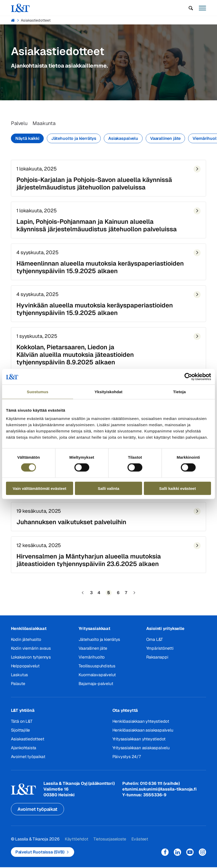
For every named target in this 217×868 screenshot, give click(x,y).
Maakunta (45, 124)
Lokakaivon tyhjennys (31, 660)
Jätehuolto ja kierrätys (74, 139)
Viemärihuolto (92, 660)
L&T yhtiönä (23, 713)
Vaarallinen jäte (165, 139)
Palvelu (20, 124)
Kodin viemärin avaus (31, 651)
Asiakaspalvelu (123, 139)
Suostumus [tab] (38, 392)
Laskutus (19, 678)
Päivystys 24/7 (127, 759)
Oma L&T (155, 642)
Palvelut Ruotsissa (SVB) (40, 855)
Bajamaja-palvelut (96, 686)
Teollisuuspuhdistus (97, 669)
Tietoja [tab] (179, 392)
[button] (191, 8)
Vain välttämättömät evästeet (40, 488)
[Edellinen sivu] (83, 596)
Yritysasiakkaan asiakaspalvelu (141, 751)
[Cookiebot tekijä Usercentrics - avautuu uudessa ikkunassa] (188, 377)
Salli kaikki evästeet (178, 488)
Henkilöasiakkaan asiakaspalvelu (143, 733)
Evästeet (139, 842)
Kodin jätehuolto (26, 642)
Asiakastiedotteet (36, 20)
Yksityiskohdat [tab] (108, 392)
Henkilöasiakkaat (29, 631)
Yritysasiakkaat (94, 631)
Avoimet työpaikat (28, 759)
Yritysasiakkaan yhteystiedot (139, 742)
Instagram (202, 855)
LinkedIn (177, 855)
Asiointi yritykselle (165, 631)
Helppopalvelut (25, 669)
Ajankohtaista (24, 751)
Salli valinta (109, 488)
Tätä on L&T (22, 724)
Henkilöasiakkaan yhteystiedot (141, 724)
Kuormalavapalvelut (97, 678)
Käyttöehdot (76, 842)
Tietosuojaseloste (110, 842)
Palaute (18, 686)
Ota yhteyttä (125, 713)
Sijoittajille (20, 733)
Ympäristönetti (160, 651)
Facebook (165, 855)
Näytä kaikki (27, 139)
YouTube (190, 855)
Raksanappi (157, 660)
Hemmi (13, 20)
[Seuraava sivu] (134, 596)
